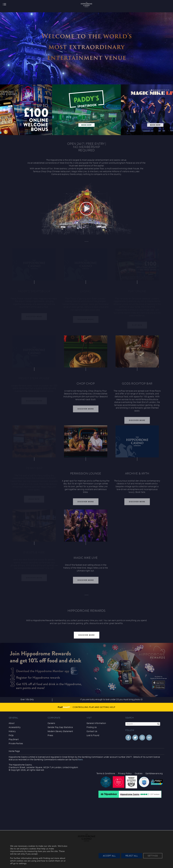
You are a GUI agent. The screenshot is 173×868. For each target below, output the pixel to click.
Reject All (132, 856)
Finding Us (92, 727)
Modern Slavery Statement (60, 731)
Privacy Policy (125, 773)
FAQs (11, 735)
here (80, 760)
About (12, 723)
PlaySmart (14, 739)
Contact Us (92, 731)
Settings (153, 856)
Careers (51, 723)
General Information (96, 723)
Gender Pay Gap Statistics (60, 727)
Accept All (109, 856)
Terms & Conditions (106, 773)
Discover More (86, 411)
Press (50, 735)
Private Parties (16, 743)
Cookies (139, 773)
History (12, 731)
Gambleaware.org (154, 773)
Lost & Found (93, 735)
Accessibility (15, 727)
